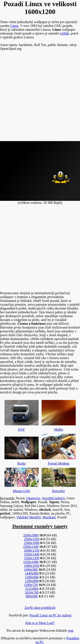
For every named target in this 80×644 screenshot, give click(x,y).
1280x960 (32, 577)
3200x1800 (31, 535)
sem (71, 631)
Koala (22, 450)
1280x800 (32, 581)
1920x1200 (32, 558)
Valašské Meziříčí (29, 517)
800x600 (32, 596)
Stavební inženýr (53, 498)
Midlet (59, 415)
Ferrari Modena (59, 448)
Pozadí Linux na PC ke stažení (50, 615)
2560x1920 (32, 539)
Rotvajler (59, 479)
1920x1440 (32, 554)
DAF (22, 415)
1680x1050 (32, 566)
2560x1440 (31, 547)
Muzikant (49, 517)
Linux (14, 26)
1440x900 (32, 573)
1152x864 (31, 589)
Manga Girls (22, 479)
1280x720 (31, 585)
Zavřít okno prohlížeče (40, 608)
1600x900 (31, 570)
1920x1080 (31, 562)
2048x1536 (32, 550)
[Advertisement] (40, 98)
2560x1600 (32, 543)
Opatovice (33, 498)
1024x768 (32, 592)
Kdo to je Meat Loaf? (40, 623)
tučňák (65, 33)
